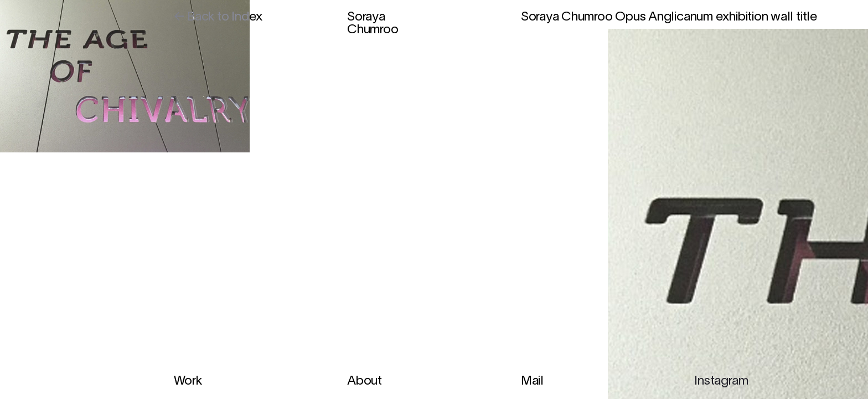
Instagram (721, 382)
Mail (532, 382)
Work (188, 382)
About (365, 382)
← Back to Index (218, 17)
